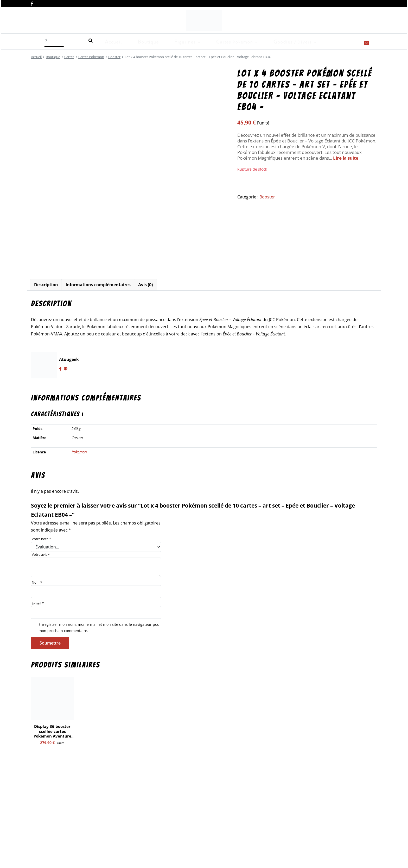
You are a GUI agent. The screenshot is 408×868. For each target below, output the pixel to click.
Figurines (88, 41)
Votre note (41, 539)
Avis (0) (145, 285)
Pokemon (79, 452)
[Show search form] (371, 41)
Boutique (62, 41)
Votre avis (41, 554)
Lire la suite (346, 158)
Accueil (38, 41)
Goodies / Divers (174, 41)
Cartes (69, 57)
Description (46, 285)
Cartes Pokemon (127, 41)
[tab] (46, 285)
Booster (114, 57)
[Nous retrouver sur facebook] (32, 3)
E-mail (38, 603)
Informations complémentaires (98, 285)
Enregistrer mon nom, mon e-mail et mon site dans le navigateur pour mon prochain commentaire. (100, 627)
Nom (37, 582)
